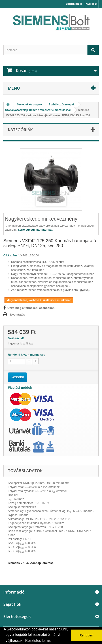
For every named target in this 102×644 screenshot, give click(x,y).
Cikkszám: (11, 255)
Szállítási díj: (17, 338)
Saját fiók (12, 604)
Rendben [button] (86, 635)
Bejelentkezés (74, 4)
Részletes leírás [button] (38, 641)
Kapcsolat (91, 4)
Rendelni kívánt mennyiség (27, 355)
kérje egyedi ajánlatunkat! (36, 230)
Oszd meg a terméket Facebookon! (31, 308)
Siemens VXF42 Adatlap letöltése (31, 563)
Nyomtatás (17, 315)
